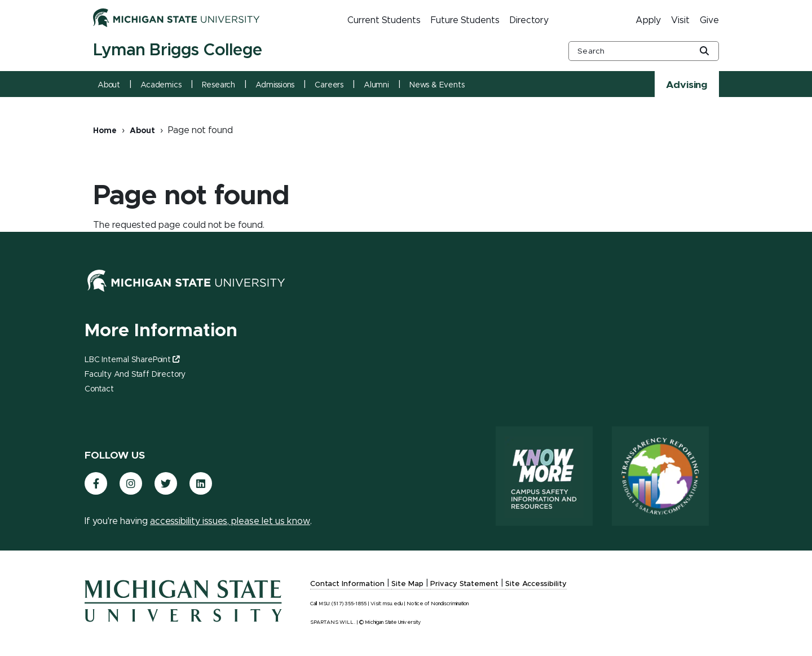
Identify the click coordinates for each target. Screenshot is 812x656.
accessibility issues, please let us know (230, 521)
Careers (329, 85)
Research (219, 85)
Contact (99, 389)
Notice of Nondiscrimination (438, 604)
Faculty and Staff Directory (135, 375)
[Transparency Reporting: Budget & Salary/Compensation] (660, 476)
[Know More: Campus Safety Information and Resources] (544, 476)
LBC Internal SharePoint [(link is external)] (132, 360)
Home (105, 131)
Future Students (465, 20)
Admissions (275, 85)
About (109, 85)
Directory (529, 20)
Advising (687, 85)
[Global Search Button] (704, 52)
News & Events (437, 85)
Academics (161, 85)
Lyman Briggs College (178, 50)
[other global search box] (644, 51)
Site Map (407, 584)
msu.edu (393, 604)
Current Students (384, 20)
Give (709, 20)
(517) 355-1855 (349, 604)
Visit (680, 20)
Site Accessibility (536, 584)
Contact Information (347, 584)
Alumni (376, 85)
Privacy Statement (464, 584)
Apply (648, 20)
